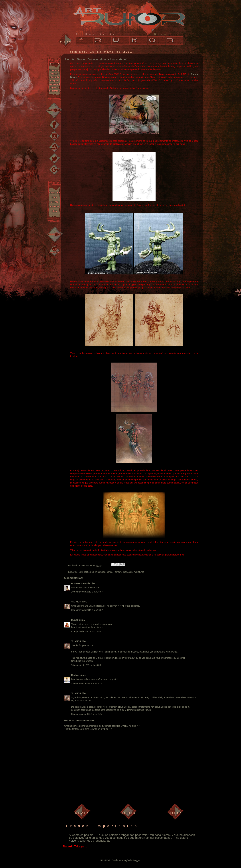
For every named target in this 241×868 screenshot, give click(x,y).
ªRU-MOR (76, 602)
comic (109, 572)
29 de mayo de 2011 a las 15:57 (87, 592)
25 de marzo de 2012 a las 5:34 (87, 714)
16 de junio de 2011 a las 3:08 (86, 665)
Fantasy (117, 572)
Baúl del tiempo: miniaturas (92, 572)
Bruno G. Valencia (81, 583)
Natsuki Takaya (73, 846)
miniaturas (139, 572)
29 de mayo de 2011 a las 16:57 (87, 610)
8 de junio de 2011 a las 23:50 (86, 631)
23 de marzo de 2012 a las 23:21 (87, 683)
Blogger (136, 860)
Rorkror (75, 675)
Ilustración (128, 572)
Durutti (75, 620)
